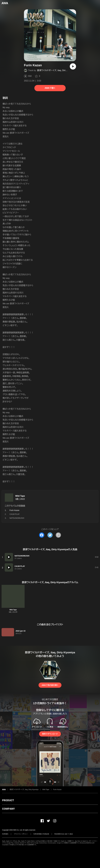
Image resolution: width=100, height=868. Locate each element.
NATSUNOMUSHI (17, 518)
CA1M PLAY (15, 514)
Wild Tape (20, 496)
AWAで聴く (50, 88)
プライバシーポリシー (21, 834)
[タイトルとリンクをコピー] (58, 535)
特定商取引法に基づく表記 (64, 834)
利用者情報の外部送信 (41, 834)
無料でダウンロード (50, 734)
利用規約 (5, 834)
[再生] (73, 66)
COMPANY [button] (8, 809)
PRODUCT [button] (8, 800)
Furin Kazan (57, 790)
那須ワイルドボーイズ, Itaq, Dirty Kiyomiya (56, 70)
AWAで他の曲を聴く (50, 685)
